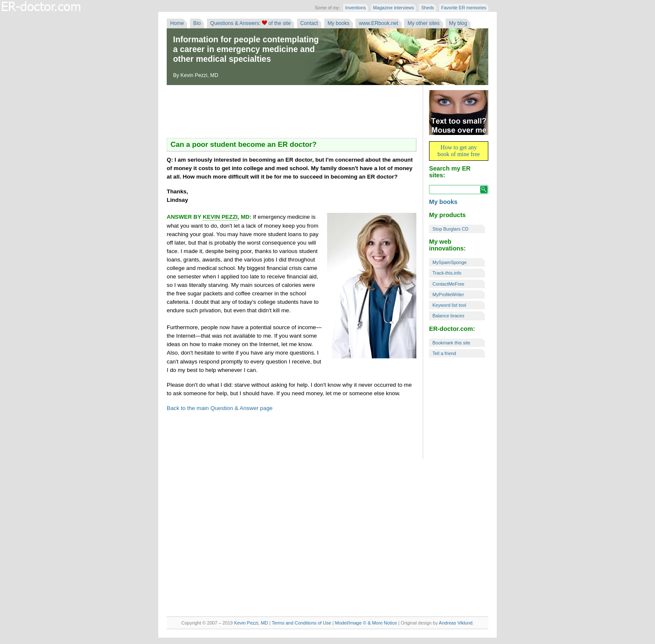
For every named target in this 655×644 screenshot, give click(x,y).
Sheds (427, 8)
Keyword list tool (449, 305)
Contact (309, 23)
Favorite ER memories (464, 8)
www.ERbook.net (378, 23)
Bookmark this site (451, 343)
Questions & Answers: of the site (250, 23)
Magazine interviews (394, 8)
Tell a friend (444, 353)
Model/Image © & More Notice (366, 623)
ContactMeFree (448, 284)
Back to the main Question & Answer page (220, 408)
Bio (197, 23)
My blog (458, 23)
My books (339, 23)
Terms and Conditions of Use (301, 623)
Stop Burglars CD (450, 229)
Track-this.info (447, 273)
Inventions (356, 8)
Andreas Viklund (455, 623)
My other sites (424, 23)
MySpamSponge (450, 262)
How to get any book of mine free (459, 151)
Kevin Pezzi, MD (251, 623)
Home (177, 23)
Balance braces (448, 316)
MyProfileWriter (448, 294)
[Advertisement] (292, 113)
